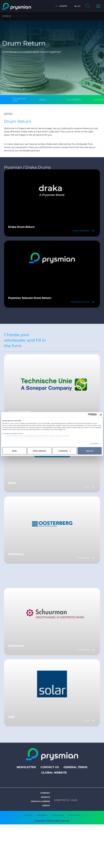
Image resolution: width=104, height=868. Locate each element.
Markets (45, 797)
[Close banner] (101, 415)
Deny (14, 451)
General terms (75, 767)
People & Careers (40, 801)
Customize (65, 451)
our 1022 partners (13, 423)
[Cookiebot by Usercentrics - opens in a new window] (85, 415)
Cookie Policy (74, 815)
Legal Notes (42, 815)
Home (6, 16)
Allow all (90, 451)
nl (76, 6)
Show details (94, 444)
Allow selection (39, 451)
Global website (54, 773)
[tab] (21, 100)
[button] (61, 6)
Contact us (50, 767)
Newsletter (26, 767)
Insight (46, 805)
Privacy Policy (58, 815)
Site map (28, 815)
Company (45, 793)
